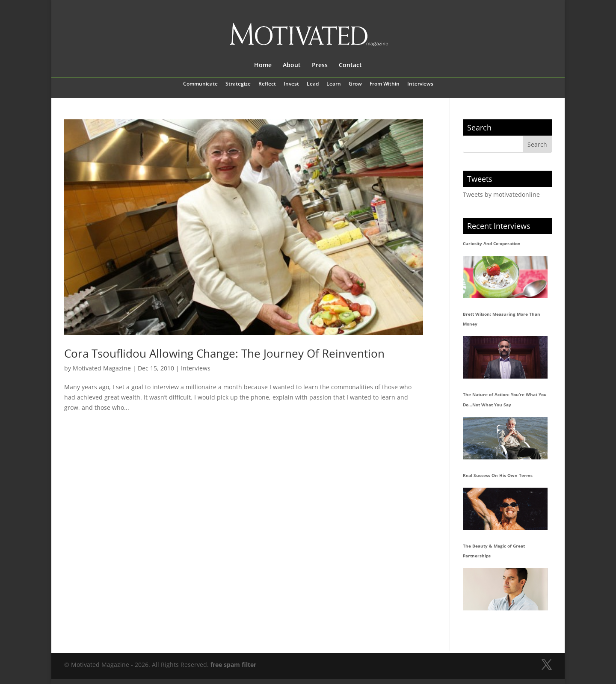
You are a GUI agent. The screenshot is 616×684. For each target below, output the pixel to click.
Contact (350, 65)
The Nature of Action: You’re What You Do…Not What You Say (505, 400)
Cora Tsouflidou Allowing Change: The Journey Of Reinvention (224, 353)
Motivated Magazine (102, 368)
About (292, 65)
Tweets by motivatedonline (501, 194)
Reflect (267, 84)
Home (263, 65)
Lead (313, 84)
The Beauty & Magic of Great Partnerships (494, 551)
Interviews (420, 84)
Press (320, 65)
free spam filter (233, 665)
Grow (355, 84)
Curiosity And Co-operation (492, 243)
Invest (291, 84)
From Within (385, 84)
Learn (334, 84)
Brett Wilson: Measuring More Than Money (502, 319)
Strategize (238, 84)
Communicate (200, 84)
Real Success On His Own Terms (498, 475)
